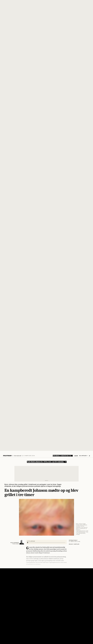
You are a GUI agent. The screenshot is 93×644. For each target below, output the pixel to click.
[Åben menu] (89, 456)
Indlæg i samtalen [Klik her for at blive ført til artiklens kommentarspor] (74, 544)
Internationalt (18, 456)
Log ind (76, 456)
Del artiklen (83, 456)
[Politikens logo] (7, 456)
